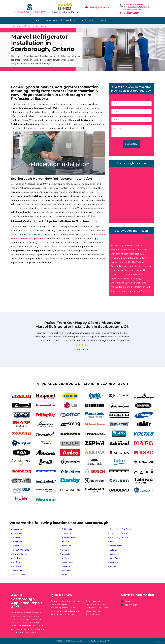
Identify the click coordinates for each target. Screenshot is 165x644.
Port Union (66, 571)
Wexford (114, 562)
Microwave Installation (97, 604)
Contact (104, 20)
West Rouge (115, 558)
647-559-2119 (129, 13)
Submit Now (131, 144)
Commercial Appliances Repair (66, 601)
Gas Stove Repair (59, 604)
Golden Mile (67, 529)
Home (37, 20)
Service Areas (88, 20)
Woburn (114, 567)
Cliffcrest (17, 567)
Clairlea (17, 558)
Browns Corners (20, 554)
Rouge (64, 575)
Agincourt (18, 529)
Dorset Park (18, 571)
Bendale (17, 538)
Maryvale (66, 554)
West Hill (114, 554)
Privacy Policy (92, 614)
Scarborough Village (119, 538)
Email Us (129, 601)
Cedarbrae (18, 542)
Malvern (65, 550)
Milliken (65, 558)
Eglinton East (19, 575)
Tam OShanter (116, 546)
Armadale (18, 533)
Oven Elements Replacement (65, 611)
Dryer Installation (94, 601)
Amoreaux (66, 546)
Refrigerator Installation (97, 608)
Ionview (65, 542)
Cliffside (17, 562)
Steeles (113, 542)
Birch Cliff (18, 546)
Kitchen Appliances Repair (63, 608)
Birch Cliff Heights (21, 550)
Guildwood (67, 533)
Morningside (67, 562)
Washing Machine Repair (63, 614)
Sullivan (113, 550)
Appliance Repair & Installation (61, 20)
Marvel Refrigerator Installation (32, 26)
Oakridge (66, 567)
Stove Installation (94, 611)
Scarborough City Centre (121, 529)
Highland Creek (68, 538)
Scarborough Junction (120, 533)
